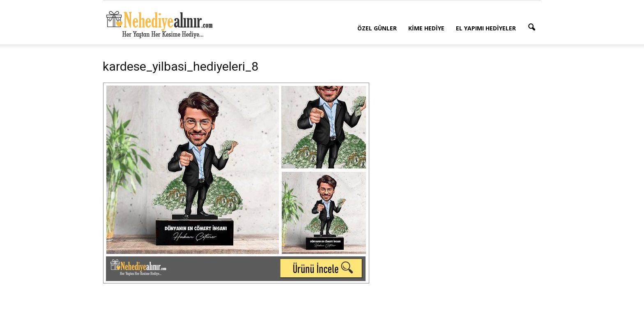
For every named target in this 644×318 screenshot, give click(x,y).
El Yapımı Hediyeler (486, 28)
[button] (531, 28)
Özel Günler (377, 28)
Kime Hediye (426, 28)
